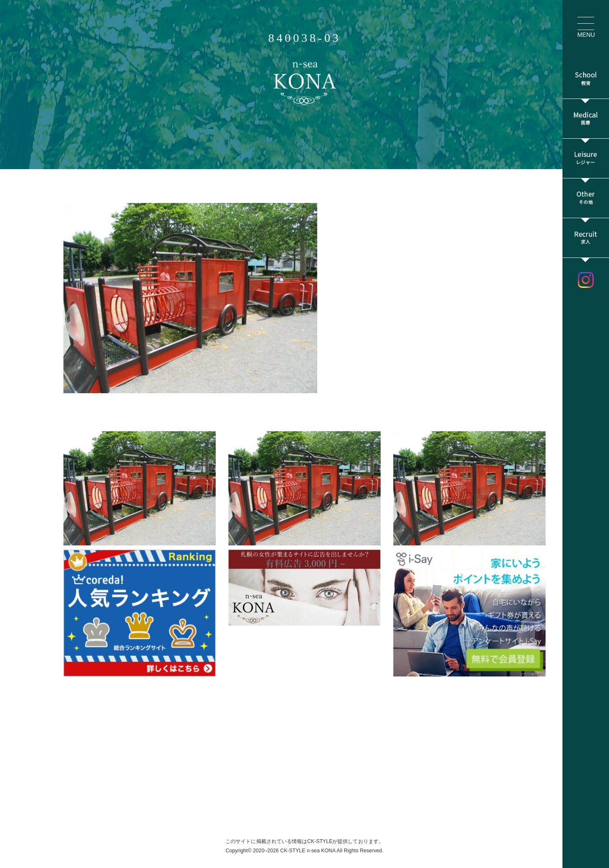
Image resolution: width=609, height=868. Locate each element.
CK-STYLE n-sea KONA (308, 851)
